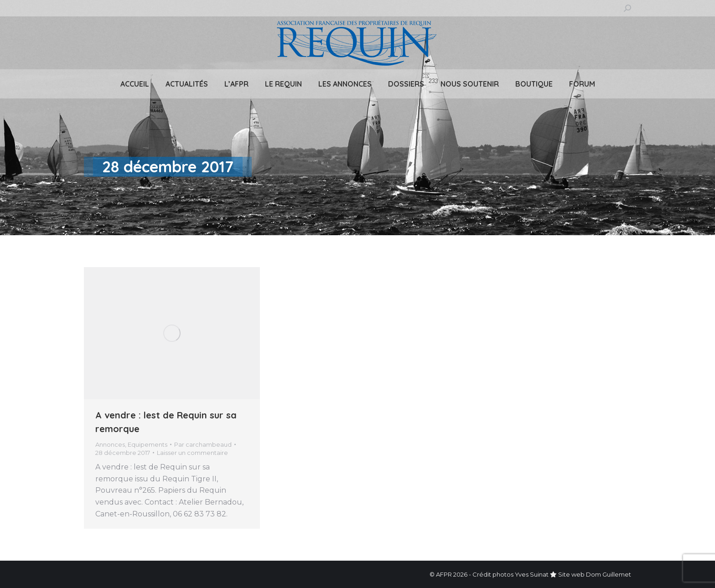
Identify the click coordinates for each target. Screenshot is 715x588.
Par (203, 444)
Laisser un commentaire (192, 453)
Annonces (110, 444)
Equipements (148, 444)
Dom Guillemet (609, 574)
